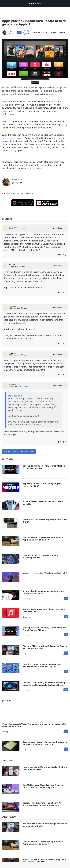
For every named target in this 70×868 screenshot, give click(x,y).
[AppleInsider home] (35, 3)
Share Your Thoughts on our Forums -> (19, 451)
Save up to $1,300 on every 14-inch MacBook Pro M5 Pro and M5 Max (44, 629)
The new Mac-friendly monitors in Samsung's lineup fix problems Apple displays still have (45, 684)
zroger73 (13, 353)
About (60, 228)
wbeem (12, 265)
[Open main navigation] (66, 3)
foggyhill (12, 385)
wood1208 (13, 227)
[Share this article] (26, 33)
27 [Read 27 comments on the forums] (19, 33)
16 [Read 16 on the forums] (66, 690)
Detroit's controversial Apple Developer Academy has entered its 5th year (42, 665)
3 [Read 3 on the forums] (66, 616)
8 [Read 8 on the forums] (66, 749)
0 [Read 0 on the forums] (66, 635)
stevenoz (13, 306)
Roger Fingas (12, 33)
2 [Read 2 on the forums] (66, 598)
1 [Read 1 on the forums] (66, 671)
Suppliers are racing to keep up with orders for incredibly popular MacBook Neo (45, 743)
